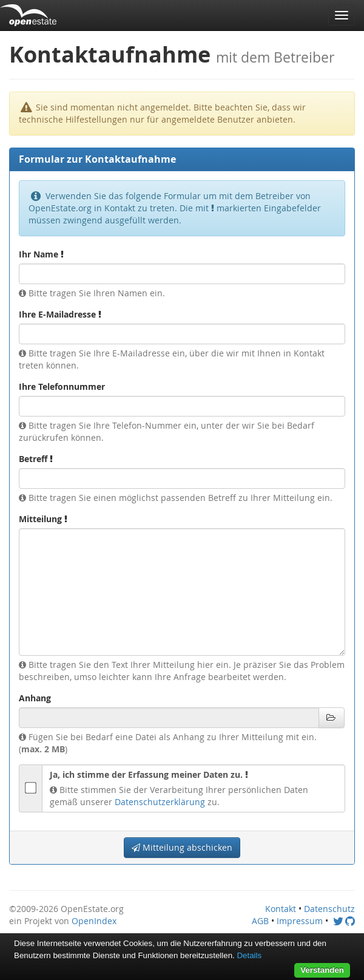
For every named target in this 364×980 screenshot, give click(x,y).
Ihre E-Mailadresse (60, 314)
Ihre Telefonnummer (62, 386)
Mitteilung (43, 519)
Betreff (36, 459)
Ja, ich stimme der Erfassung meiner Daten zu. (149, 774)
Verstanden (322, 970)
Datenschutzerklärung (160, 802)
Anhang (35, 698)
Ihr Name (41, 254)
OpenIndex (94, 921)
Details (249, 955)
